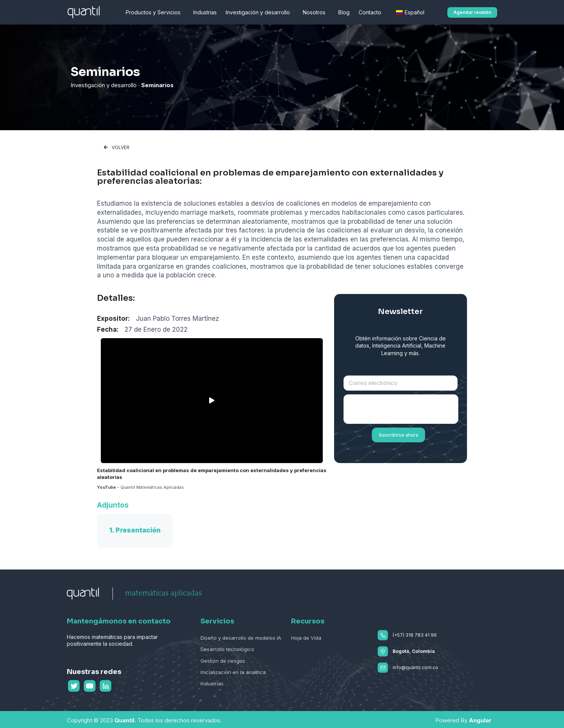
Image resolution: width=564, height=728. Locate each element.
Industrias (205, 12)
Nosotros (316, 12)
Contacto (372, 12)
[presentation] (401, 409)
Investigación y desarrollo (260, 12)
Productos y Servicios (155, 12)
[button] (472, 12)
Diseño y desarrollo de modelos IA (241, 638)
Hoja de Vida (306, 638)
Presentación (138, 530)
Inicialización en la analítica (233, 672)
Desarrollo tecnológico (227, 649)
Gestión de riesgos (223, 660)
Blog (344, 12)
